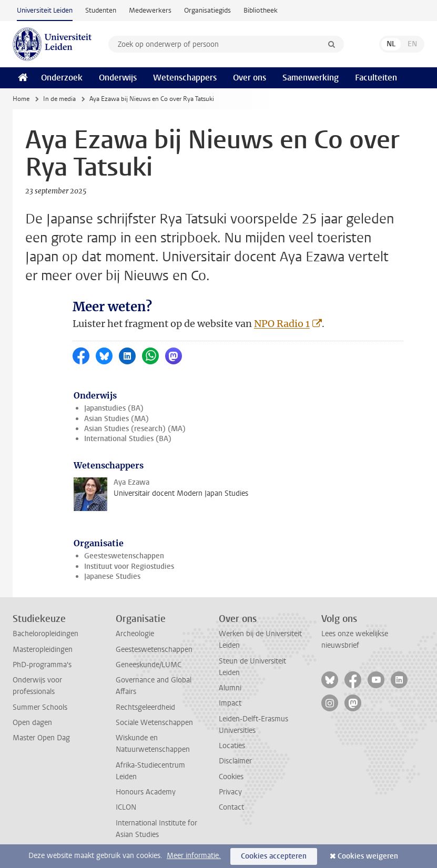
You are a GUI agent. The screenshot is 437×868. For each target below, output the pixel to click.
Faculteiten (376, 78)
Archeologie (135, 634)
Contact (231, 807)
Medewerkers (150, 10)
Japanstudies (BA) (114, 408)
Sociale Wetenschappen (154, 723)
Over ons (250, 78)
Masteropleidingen (43, 650)
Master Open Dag (41, 738)
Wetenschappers (185, 78)
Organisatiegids (207, 10)
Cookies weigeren (368, 856)
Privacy (230, 792)
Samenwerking (311, 78)
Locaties (232, 746)
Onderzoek (62, 78)
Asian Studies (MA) (116, 419)
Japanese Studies (112, 576)
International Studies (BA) (128, 439)
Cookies (231, 777)
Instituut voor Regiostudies (129, 566)
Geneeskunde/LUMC (149, 665)
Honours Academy (146, 792)
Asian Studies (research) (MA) (135, 429)
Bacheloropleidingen (45, 634)
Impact (230, 703)
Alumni (230, 688)
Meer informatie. (194, 856)
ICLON (126, 807)
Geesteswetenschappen (124, 556)
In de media (59, 99)
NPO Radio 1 (282, 324)
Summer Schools (40, 707)
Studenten (101, 10)
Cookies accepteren (274, 856)
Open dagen (32, 723)
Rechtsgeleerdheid (145, 707)
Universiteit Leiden (45, 10)
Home (21, 99)
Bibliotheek (261, 10)
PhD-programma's (42, 665)
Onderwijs (118, 78)
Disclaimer (235, 761)
